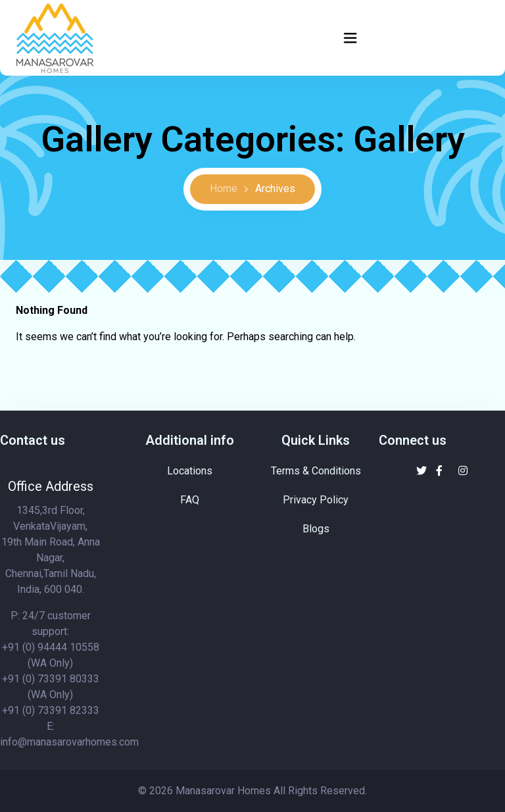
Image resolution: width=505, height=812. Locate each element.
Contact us (33, 440)
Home (224, 189)
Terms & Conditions (316, 471)
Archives (275, 189)
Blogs (316, 529)
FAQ (190, 500)
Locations (190, 471)
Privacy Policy (316, 500)
